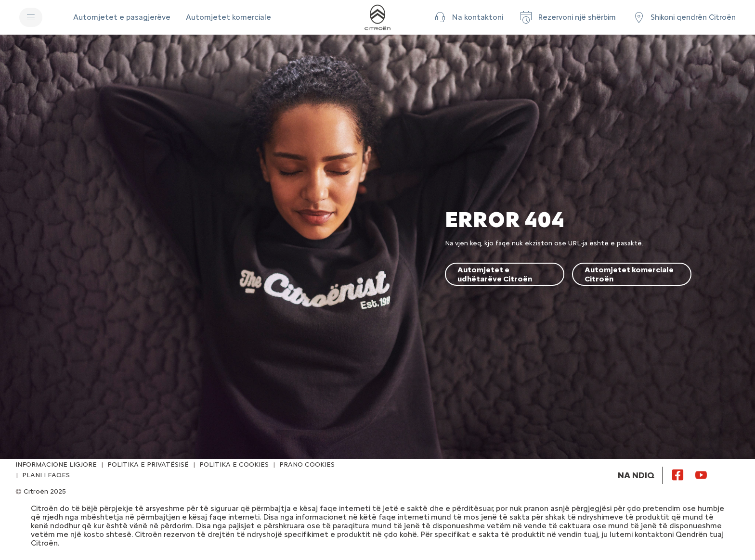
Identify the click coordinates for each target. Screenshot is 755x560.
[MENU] (31, 17)
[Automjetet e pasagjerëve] (122, 17)
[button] (468, 17)
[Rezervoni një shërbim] (567, 17)
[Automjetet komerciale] (228, 17)
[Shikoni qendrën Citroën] (683, 17)
